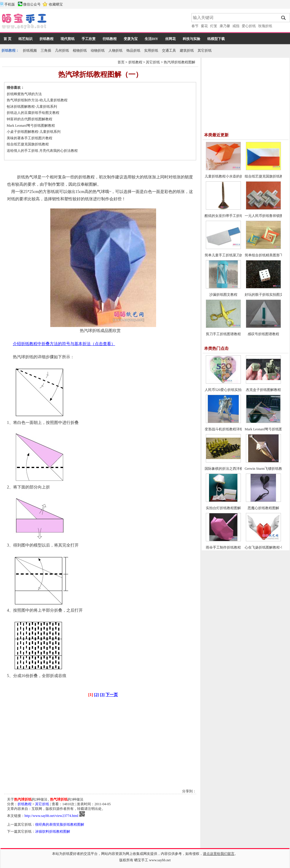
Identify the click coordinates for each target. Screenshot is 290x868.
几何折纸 (62, 51)
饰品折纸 (133, 51)
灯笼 (214, 26)
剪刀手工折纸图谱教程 (223, 334)
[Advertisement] (120, 22)
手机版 (10, 4)
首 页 (7, 39)
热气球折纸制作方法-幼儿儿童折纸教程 (37, 100)
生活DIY (151, 39)
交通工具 (169, 51)
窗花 (204, 26)
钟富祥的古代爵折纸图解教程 (30, 119)
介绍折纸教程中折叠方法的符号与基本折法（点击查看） (64, 344)
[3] (102, 695)
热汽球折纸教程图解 (179, 62)
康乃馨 (225, 26)
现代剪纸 (68, 39)
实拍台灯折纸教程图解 (223, 508)
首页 (121, 62)
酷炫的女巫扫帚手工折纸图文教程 (231, 216)
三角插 (46, 51)
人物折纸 (115, 51)
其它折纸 (205, 51)
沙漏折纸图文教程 (223, 295)
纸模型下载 (216, 39)
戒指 (236, 26)
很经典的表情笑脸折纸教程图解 (60, 824)
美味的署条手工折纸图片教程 (30, 138)
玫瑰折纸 (265, 26)
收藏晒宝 (56, 4)
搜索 (284, 18)
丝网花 (170, 39)
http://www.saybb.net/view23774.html (51, 816)
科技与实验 (191, 39)
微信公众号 (32, 4)
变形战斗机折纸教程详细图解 (227, 429)
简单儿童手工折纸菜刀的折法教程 (231, 255)
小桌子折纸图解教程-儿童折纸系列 (34, 132)
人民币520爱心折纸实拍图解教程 (230, 390)
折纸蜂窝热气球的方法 (24, 94)
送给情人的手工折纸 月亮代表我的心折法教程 (42, 151)
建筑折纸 (187, 51)
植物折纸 (80, 51)
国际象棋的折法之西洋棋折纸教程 (231, 469)
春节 (195, 26)
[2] (96, 695)
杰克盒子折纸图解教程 (263, 390)
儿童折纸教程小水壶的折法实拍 (229, 176)
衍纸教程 (110, 39)
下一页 (112, 695)
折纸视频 (30, 51)
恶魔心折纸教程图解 (263, 508)
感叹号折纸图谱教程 (263, 334)
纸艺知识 (25, 39)
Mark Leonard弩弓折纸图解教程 (31, 126)
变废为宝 (131, 39)
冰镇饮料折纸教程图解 (53, 832)
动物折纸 (98, 51)
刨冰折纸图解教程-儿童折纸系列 (32, 107)
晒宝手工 (141, 860)
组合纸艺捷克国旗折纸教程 (28, 144)
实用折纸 (151, 51)
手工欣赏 (89, 39)
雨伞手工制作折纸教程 (223, 547)
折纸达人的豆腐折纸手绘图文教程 (33, 113)
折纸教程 (46, 39)
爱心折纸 (249, 26)
